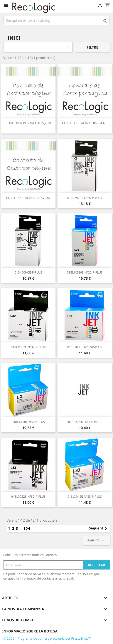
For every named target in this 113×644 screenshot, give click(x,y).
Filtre (92, 47)
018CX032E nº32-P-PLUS (28, 347)
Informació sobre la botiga (30, 631)
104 (27, 528)
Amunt (96, 541)
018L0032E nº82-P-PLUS (28, 496)
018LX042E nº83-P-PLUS (85, 496)
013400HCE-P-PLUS (28, 272)
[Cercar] (56, 20)
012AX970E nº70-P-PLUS (85, 198)
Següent (99, 529)
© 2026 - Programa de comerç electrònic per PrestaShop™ (47, 638)
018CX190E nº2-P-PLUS (28, 422)
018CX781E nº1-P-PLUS (85, 422)
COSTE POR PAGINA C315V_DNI (28, 123)
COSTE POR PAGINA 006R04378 (85, 123)
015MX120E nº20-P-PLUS (85, 272)
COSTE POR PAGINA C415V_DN (28, 198)
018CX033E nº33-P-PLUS (85, 347)
